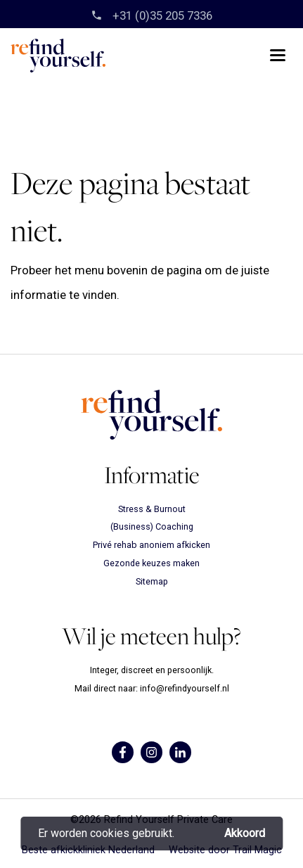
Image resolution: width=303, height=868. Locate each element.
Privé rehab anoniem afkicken (151, 545)
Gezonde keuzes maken (151, 563)
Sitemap (152, 581)
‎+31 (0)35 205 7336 (161, 15)
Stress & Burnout (152, 509)
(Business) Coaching (152, 526)
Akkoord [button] (245, 834)
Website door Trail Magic (225, 850)
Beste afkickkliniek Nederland (88, 850)
